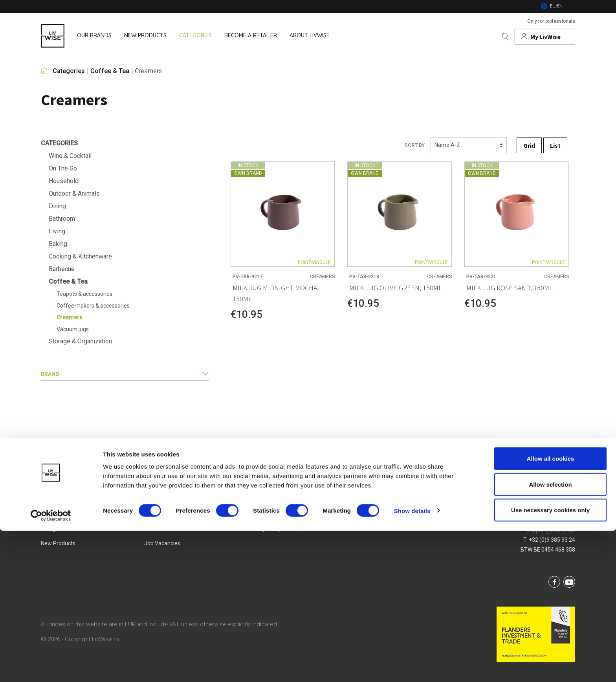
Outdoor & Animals (74, 193)
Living (57, 231)
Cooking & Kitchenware (80, 256)
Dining (57, 206)
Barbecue (62, 269)
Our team (157, 529)
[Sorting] (469, 145)
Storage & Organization (80, 341)
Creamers (148, 71)
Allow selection (550, 635)
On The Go (63, 168)
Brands (50, 514)
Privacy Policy (264, 529)
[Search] (505, 37)
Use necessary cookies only (550, 661)
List (555, 145)
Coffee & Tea (110, 71)
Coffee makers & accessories (93, 306)
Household (64, 181)
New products (58, 543)
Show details (412, 662)
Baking (58, 244)
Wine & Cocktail (70, 156)
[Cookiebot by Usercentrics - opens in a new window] (51, 667)
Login (357, 514)
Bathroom (62, 219)
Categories (69, 71)
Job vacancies (162, 543)
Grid (529, 145)
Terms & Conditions (271, 514)
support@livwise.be (551, 530)
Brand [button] (125, 374)
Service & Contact (372, 529)
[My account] (545, 37)
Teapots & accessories (84, 294)
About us (156, 514)
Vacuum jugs (73, 329)
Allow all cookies (551, 610)
